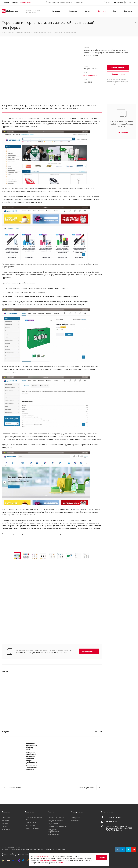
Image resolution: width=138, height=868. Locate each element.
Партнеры (5, 824)
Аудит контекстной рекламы (84, 744)
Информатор (76, 821)
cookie (60, 862)
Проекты (102, 11)
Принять (101, 857)
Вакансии (5, 821)
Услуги (88, 11)
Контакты (128, 11)
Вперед (101, 732)
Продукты (73, 11)
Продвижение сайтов (56, 821)
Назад (96, 732)
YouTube (134, 849)
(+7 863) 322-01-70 (113, 817)
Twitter (128, 849)
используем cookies (41, 856)
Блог (115, 11)
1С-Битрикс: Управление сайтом (34, 819)
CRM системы (30, 826)
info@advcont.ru (112, 822)
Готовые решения (31, 823)
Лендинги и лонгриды (35, 743)
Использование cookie (9, 856)
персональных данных (48, 860)
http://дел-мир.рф (90, 75)
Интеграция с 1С (54, 835)
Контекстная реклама (56, 818)
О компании (6, 818)
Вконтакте (118, 849)
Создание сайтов (54, 824)
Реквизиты (6, 830)
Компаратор (75, 818)
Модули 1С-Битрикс (32, 829)
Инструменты (77, 812)
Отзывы (5, 827)
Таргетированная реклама (58, 827)
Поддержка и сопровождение (54, 831)
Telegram (123, 849)
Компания (56, 11)
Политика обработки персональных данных (17, 854)
